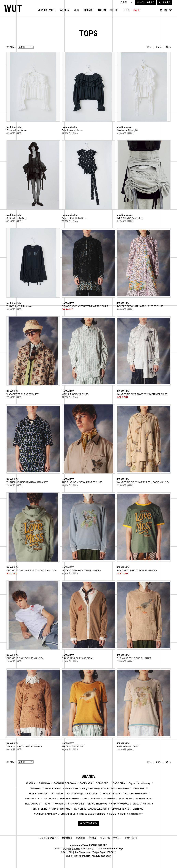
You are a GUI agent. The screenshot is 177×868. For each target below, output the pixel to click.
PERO (47, 804)
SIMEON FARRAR (142, 804)
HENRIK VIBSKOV (38, 794)
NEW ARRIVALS (46, 10)
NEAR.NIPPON (33, 804)
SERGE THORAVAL (98, 804)
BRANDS (88, 10)
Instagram (161, 10)
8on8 (123, 814)
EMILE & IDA (72, 788)
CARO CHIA (119, 783)
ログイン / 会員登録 (146, 2)
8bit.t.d (113, 814)
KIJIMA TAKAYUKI (112, 794)
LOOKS (102, 10)
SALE (137, 10)
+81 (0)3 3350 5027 (101, 856)
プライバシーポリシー (111, 838)
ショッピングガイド (49, 838)
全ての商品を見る (88, 823)
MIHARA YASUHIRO (70, 799)
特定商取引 (67, 838)
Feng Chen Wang (91, 788)
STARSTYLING (40, 809)
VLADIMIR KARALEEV (45, 814)
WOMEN (65, 10)
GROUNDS (124, 788)
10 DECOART (136, 814)
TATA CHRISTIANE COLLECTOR (90, 809)
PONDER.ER (60, 804)
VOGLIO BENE (68, 814)
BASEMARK (86, 783)
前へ (149, 47)
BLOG (126, 10)
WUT (13, 8)
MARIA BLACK (32, 799)
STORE (114, 10)
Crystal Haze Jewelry (139, 783)
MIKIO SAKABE (92, 799)
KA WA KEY (93, 794)
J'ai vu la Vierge (75, 794)
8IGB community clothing (92, 814)
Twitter (171, 10)
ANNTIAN (30, 783)
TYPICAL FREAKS (120, 809)
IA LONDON (57, 794)
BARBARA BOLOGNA (65, 783)
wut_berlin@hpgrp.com (78, 856)
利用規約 (80, 838)
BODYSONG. (103, 783)
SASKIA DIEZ (77, 804)
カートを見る (165, 2)
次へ (168, 47)
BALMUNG (44, 783)
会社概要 (93, 838)
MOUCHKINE (126, 799)
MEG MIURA (50, 799)
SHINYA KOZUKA (120, 804)
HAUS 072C (139, 788)
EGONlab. (36, 788)
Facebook (166, 10)
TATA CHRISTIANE (61, 809)
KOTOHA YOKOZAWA (136, 794)
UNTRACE (138, 809)
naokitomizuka (143, 799)
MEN (76, 10)
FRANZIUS (109, 788)
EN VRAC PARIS (53, 788)
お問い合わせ (131, 838)
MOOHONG (109, 799)
